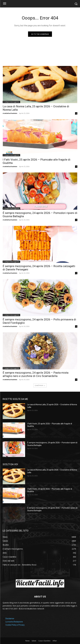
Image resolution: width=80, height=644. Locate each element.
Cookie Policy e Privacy (15, 625)
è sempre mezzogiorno (11, 102)
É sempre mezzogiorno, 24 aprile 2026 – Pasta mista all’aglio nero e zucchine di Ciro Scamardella (36, 374)
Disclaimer (10, 619)
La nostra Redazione (14, 622)
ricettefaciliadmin (10, 113)
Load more (40, 385)
